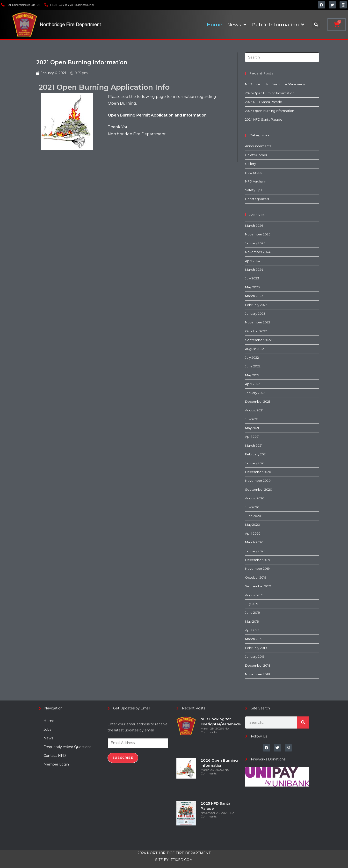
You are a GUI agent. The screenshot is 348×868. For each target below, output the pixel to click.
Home (49, 721)
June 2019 (253, 613)
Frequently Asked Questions (67, 747)
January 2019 (255, 656)
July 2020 (252, 507)
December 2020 (258, 472)
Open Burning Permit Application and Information (157, 115)
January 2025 (255, 243)
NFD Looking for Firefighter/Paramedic (275, 84)
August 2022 (254, 349)
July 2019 (252, 604)
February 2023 (256, 305)
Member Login (56, 764)
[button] (316, 25)
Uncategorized (257, 199)
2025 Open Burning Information (270, 111)
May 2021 (252, 428)
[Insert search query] (282, 57)
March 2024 (254, 270)
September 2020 (259, 489)
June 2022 (253, 366)
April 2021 (252, 437)
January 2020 (255, 551)
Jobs (47, 729)
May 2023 (252, 287)
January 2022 (255, 393)
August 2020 (255, 498)
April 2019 (252, 630)
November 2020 (258, 481)
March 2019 (254, 639)
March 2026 (254, 226)
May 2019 (252, 621)
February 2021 (256, 454)
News (48, 738)
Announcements (258, 146)
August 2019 (254, 595)
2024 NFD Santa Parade (264, 119)
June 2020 (253, 516)
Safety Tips (254, 190)
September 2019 (258, 586)
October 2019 (256, 577)
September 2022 (258, 340)
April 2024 (253, 261)
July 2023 (252, 278)
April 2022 (253, 384)
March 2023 (254, 296)
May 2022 (252, 375)
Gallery (250, 164)
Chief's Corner (256, 155)
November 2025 (258, 234)
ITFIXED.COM (181, 860)
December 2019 (258, 560)
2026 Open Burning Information (270, 93)
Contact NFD (55, 756)
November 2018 (257, 674)
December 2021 (257, 401)
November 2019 (257, 569)
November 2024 (258, 252)
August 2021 (254, 410)
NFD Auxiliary (255, 181)
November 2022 (258, 322)
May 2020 (253, 525)
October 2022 (256, 331)
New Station (255, 173)
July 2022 (252, 357)
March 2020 (254, 542)
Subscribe (123, 758)
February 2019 (256, 648)
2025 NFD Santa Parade (264, 102)
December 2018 (258, 665)
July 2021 (252, 419)
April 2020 (253, 533)
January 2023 (255, 314)
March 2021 (254, 445)
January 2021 (255, 463)
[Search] (303, 722)
